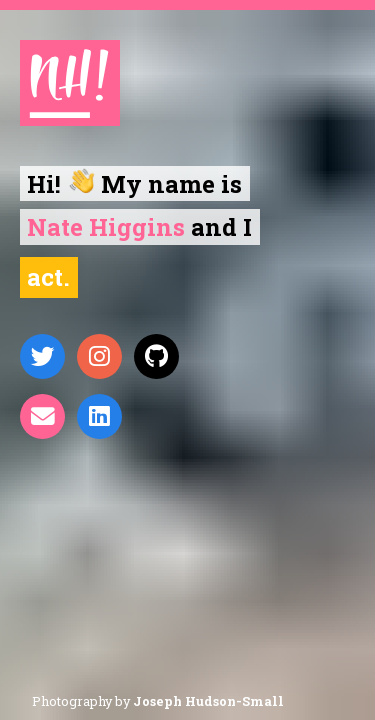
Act (45, 277)
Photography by (158, 701)
